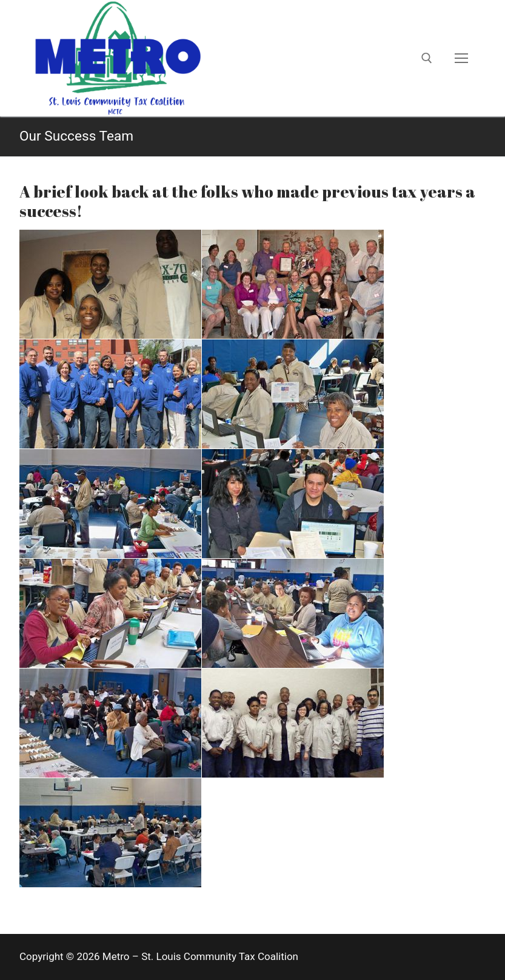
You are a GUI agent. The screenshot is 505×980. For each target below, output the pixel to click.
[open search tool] (427, 58)
